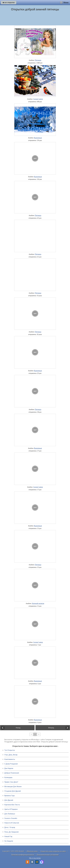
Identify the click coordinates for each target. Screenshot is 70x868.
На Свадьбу (9, 841)
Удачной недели (38, 603)
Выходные (38, 138)
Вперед (51, 728)
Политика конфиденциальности (23, 855)
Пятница (38, 60)
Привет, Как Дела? (11, 782)
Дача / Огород (10, 827)
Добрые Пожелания (12, 773)
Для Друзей (9, 800)
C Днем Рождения (11, 764)
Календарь (8, 777)
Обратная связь (32, 851)
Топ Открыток (10, 750)
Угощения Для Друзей (13, 791)
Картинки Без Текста (12, 805)
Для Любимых (10, 814)
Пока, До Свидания (11, 832)
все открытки (9, 2)
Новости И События (12, 823)
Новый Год (8, 836)
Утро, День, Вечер (11, 755)
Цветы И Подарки (11, 809)
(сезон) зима (38, 99)
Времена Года (10, 796)
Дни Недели (9, 768)
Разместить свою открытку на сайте (53, 851)
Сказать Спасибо (11, 818)
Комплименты (10, 759)
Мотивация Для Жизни (13, 787)
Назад (18, 728)
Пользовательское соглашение (48, 855)
